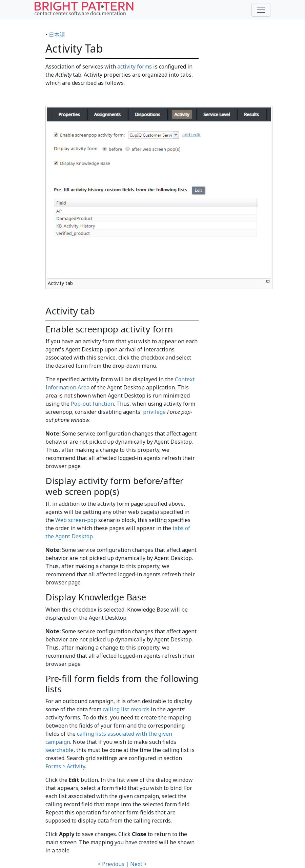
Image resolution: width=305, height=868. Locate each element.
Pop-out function (92, 404)
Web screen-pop (76, 520)
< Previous (111, 864)
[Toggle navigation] (261, 10)
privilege (154, 412)
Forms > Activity (65, 766)
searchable (59, 750)
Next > (138, 864)
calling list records (126, 709)
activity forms (135, 66)
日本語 (57, 35)
